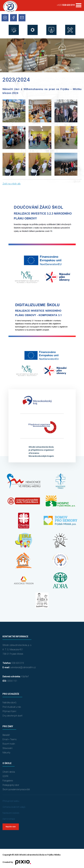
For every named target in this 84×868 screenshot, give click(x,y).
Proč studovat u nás (12, 707)
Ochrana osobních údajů (14, 807)
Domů (15, 55)
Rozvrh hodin (9, 744)
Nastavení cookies (11, 813)
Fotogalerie (50, 55)
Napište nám (11, 827)
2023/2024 (70, 55)
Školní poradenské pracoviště (16, 789)
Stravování (7, 748)
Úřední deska (9, 772)
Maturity (6, 753)
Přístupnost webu (11, 801)
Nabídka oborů (9, 703)
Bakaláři (6, 735)
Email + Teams (10, 739)
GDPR (5, 776)
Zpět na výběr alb (12, 184)
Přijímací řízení (9, 711)
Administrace (9, 819)
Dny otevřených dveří (12, 716)
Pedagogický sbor (11, 785)
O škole (31, 55)
